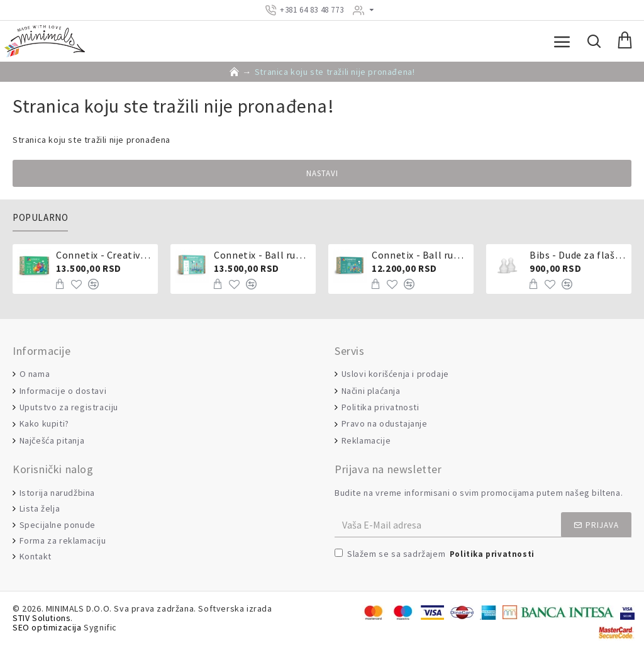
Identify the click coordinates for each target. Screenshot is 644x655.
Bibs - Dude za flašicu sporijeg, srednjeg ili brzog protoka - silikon (578, 255)
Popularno (40, 218)
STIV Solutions (42, 618)
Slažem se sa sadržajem (436, 555)
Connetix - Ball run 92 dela (420, 255)
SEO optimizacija (47, 628)
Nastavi (322, 173)
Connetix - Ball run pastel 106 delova (263, 255)
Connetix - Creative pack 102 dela (105, 255)
